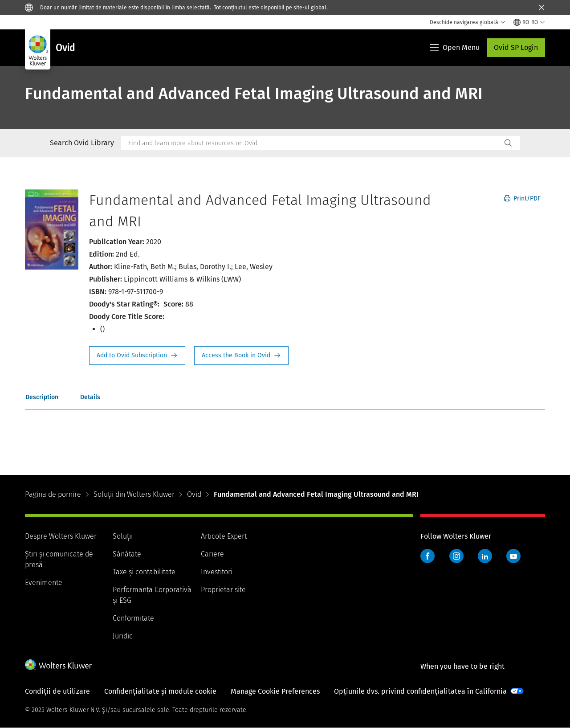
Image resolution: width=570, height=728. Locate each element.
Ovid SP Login (516, 47)
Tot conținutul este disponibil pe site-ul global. (271, 8)
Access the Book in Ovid (241, 356)
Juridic (123, 636)
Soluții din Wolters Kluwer (134, 494)
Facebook (427, 556)
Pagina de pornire (53, 494)
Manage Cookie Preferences (275, 691)
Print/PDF (522, 198)
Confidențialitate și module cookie (160, 691)
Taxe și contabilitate (144, 572)
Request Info (137, 356)
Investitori (217, 572)
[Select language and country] (529, 22)
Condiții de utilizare (57, 691)
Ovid (194, 494)
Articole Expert (224, 536)
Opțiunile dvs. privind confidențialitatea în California (420, 691)
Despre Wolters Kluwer (61, 536)
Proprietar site (223, 590)
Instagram (456, 556)
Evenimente (44, 583)
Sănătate (127, 554)
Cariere (212, 554)
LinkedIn (485, 556)
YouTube (513, 556)
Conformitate (133, 618)
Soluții (123, 536)
